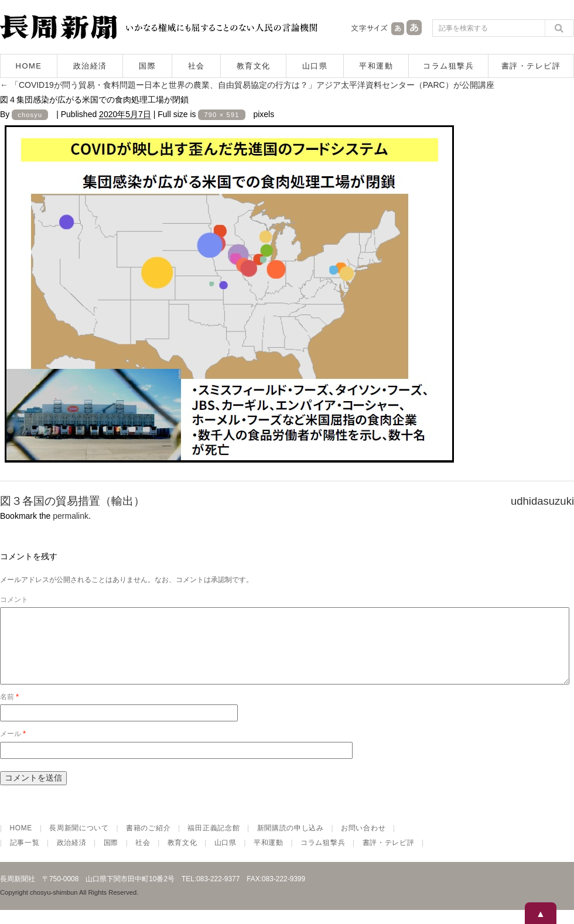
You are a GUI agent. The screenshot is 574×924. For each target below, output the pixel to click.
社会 (197, 66)
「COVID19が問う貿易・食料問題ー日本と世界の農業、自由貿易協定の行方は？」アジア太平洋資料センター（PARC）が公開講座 (247, 85)
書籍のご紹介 (148, 842)
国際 (147, 66)
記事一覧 (25, 857)
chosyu (30, 115)
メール (13, 748)
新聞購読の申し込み (291, 842)
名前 (9, 711)
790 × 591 (221, 115)
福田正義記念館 (213, 842)
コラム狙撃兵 (448, 66)
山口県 (315, 66)
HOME (29, 66)
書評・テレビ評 (531, 66)
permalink (71, 516)
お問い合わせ (363, 842)
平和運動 (376, 66)
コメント (14, 600)
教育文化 (254, 66)
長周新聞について (79, 842)
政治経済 (90, 66)
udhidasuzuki (542, 501)
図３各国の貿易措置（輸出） (72, 501)
